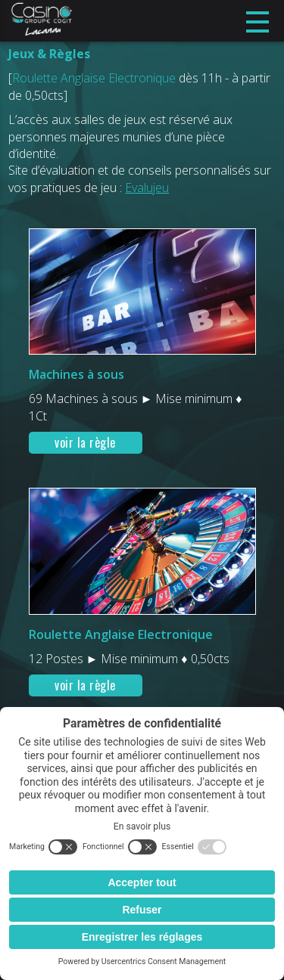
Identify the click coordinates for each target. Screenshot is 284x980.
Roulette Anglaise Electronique (121, 634)
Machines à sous (76, 374)
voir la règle (85, 442)
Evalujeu (147, 188)
